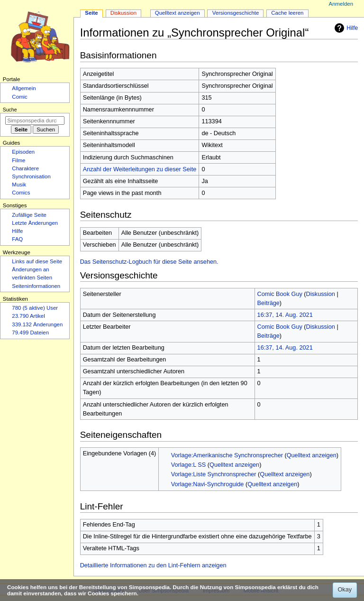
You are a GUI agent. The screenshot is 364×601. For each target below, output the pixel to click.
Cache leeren (287, 13)
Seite (91, 13)
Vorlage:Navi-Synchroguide (208, 484)
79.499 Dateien (30, 333)
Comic (19, 97)
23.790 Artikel (28, 316)
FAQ (17, 239)
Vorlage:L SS (189, 465)
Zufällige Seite (29, 215)
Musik (19, 185)
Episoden (23, 152)
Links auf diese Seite (37, 261)
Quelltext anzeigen (312, 455)
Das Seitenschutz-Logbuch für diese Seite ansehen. (149, 262)
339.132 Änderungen (37, 324)
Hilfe (345, 28)
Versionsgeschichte (236, 13)
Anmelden (341, 4)
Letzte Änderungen (35, 223)
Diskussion (321, 294)
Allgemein (24, 88)
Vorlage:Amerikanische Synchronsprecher (227, 455)
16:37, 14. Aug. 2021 (285, 315)
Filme (18, 160)
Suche (10, 110)
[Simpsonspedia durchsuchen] (35, 120)
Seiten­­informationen (36, 286)
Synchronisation (31, 176)
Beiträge (268, 303)
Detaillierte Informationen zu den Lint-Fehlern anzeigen (153, 565)
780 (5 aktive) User (35, 308)
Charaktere (25, 168)
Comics (21, 193)
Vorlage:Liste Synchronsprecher (214, 474)
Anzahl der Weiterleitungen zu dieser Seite (140, 169)
